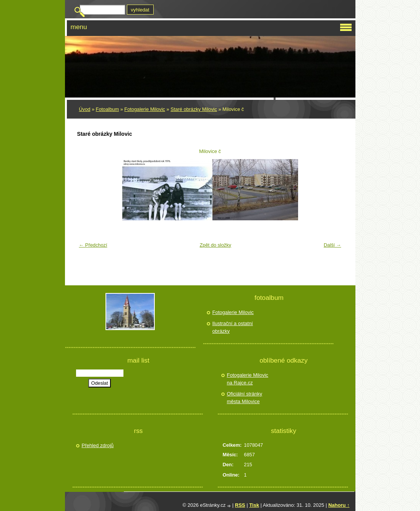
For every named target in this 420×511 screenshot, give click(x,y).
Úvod (85, 109)
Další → (332, 245)
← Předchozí (93, 245)
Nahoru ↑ (339, 505)
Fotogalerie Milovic (145, 109)
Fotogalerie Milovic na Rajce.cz (248, 379)
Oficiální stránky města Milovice (245, 398)
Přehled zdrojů (98, 445)
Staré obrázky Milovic (194, 109)
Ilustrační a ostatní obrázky (233, 327)
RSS (240, 505)
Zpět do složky (215, 245)
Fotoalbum (107, 109)
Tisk (254, 505)
